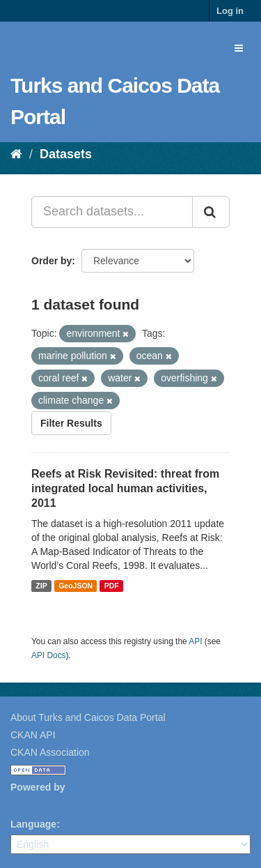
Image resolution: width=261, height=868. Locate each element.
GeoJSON (76, 586)
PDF (112, 586)
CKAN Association (50, 752)
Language (33, 824)
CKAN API (33, 735)
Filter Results (71, 423)
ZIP (41, 586)
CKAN (34, 803)
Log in (230, 11)
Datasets (66, 154)
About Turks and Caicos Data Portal (88, 717)
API (195, 641)
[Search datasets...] (112, 212)
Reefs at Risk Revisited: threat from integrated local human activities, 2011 (125, 488)
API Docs (49, 655)
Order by (52, 261)
